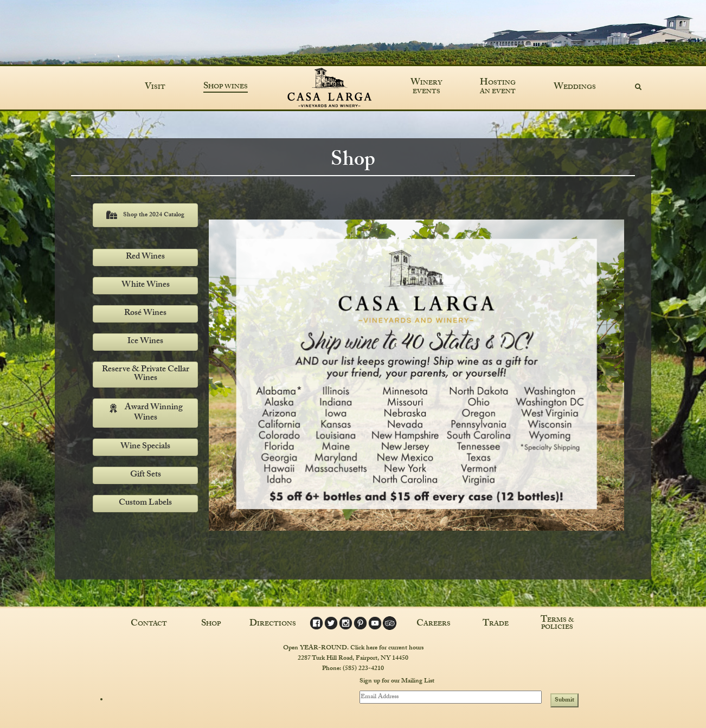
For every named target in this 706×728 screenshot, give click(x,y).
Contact (149, 624)
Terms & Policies (557, 624)
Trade (496, 624)
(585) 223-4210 (363, 668)
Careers (434, 624)
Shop (211, 624)
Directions (273, 624)
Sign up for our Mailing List (397, 681)
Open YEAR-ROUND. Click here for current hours (353, 648)
